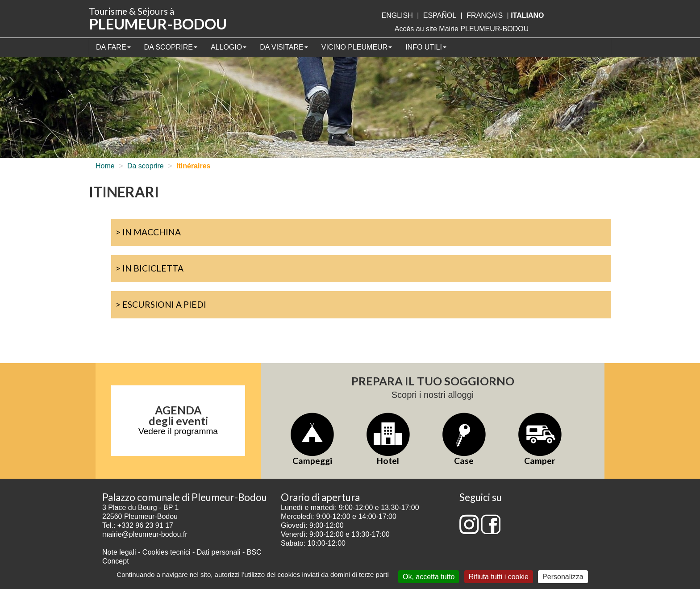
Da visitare (284, 47)
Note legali (120, 552)
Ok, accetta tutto (429, 577)
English (397, 15)
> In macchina (148, 232)
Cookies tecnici (167, 552)
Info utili (426, 47)
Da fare (113, 47)
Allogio (229, 47)
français (485, 15)
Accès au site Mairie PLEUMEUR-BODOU (462, 29)
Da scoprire (171, 47)
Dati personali (219, 552)
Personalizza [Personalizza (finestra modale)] (563, 577)
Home (105, 166)
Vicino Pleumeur (357, 47)
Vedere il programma (178, 431)
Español (440, 15)
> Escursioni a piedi (161, 304)
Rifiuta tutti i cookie (499, 577)
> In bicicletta (150, 268)
